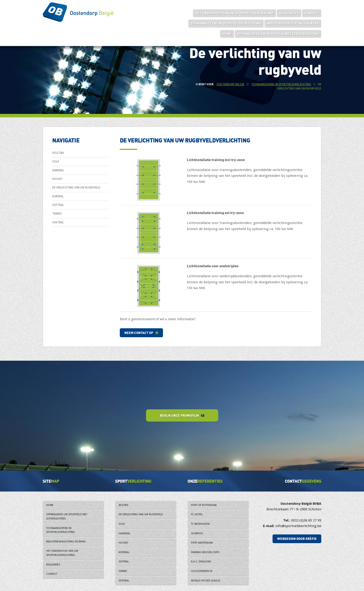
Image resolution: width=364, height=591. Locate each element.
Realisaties (289, 13)
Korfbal (58, 196)
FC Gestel (197, 514)
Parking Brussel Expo (205, 552)
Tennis (57, 214)
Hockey (57, 179)
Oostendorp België (230, 84)
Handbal (58, 170)
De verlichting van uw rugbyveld (76, 188)
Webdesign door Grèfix (297, 539)
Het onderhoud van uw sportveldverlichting (234, 13)
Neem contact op (141, 333)
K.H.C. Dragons (201, 562)
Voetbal (58, 222)
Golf (56, 162)
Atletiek (58, 153)
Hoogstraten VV (202, 571)
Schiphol (197, 533)
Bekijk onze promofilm (182, 415)
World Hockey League (206, 581)
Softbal (58, 205)
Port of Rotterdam (204, 505)
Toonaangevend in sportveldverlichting (226, 23)
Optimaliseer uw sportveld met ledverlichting (278, 34)
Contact (312, 13)
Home (227, 34)
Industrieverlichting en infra (293, 23)
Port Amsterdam (202, 543)
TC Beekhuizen (200, 524)
